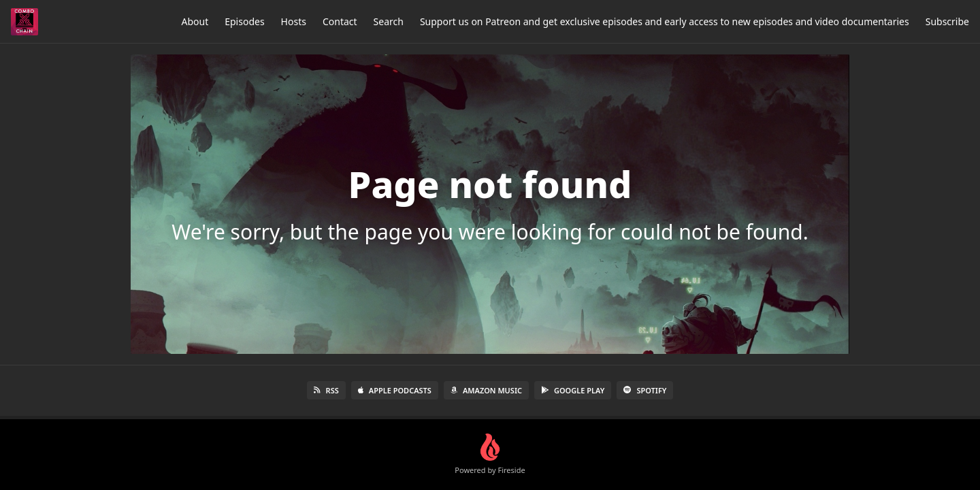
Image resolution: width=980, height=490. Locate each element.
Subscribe (947, 21)
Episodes (244, 21)
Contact (340, 21)
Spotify (645, 390)
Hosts (294, 21)
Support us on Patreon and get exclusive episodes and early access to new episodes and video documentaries (665, 21)
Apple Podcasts (395, 390)
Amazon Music (486, 390)
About (195, 21)
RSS (326, 390)
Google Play (573, 390)
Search (389, 21)
